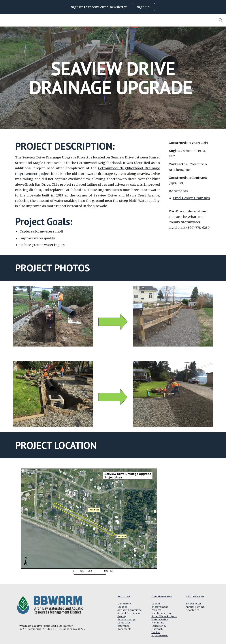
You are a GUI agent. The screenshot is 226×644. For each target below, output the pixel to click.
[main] (113, 78)
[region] (113, 7)
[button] (221, 20)
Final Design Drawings (191, 198)
